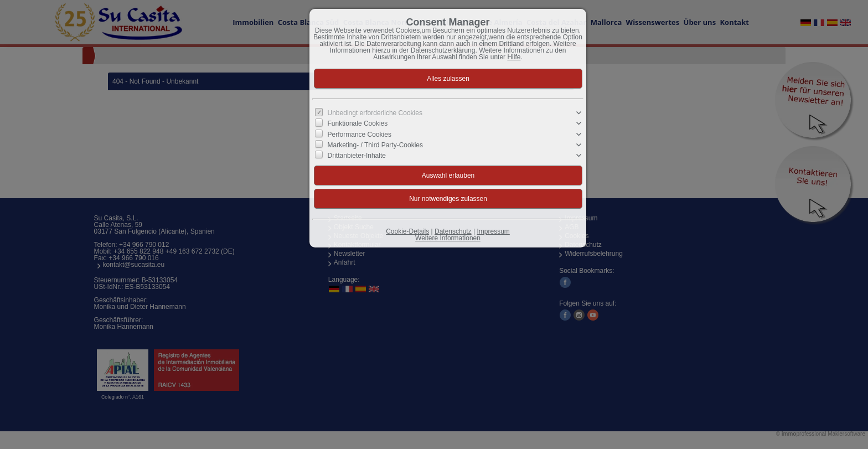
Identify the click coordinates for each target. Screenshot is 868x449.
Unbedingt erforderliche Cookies (375, 113)
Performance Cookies (360, 134)
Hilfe (514, 57)
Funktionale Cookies (358, 123)
